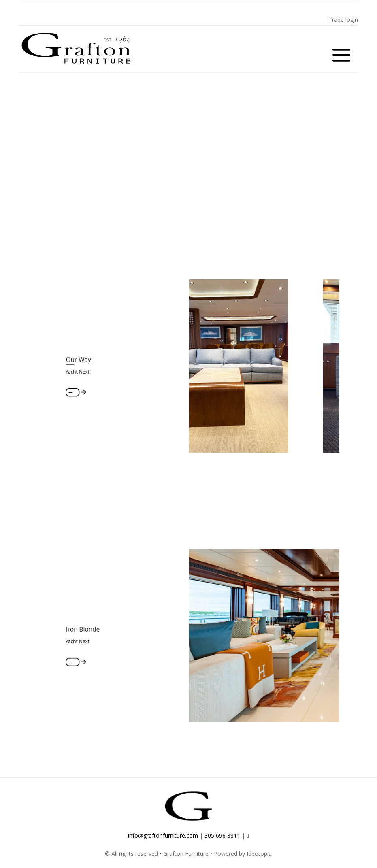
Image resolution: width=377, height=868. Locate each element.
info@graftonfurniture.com (163, 839)
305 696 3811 (222, 839)
